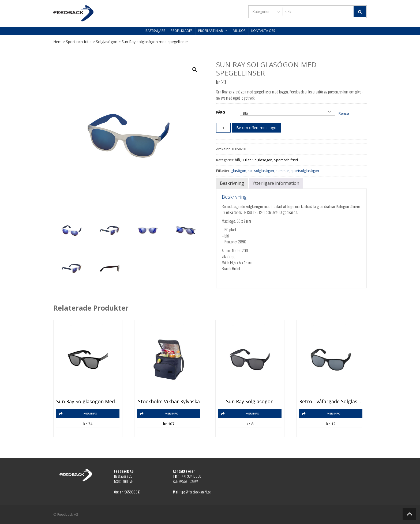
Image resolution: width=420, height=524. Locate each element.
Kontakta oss (263, 31)
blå (237, 160)
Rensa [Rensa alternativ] (344, 113)
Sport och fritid (79, 42)
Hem (57, 42)
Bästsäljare (155, 31)
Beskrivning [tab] (232, 183)
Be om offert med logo (256, 128)
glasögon (239, 171)
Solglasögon (107, 42)
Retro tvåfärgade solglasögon (331, 402)
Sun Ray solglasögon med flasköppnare (88, 402)
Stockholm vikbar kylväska (169, 402)
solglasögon (264, 171)
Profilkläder (182, 31)
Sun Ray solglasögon (250, 402)
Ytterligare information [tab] (276, 183)
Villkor (239, 31)
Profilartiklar (213, 31)
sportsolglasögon (305, 171)
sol (250, 171)
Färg (221, 112)
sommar (282, 171)
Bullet (246, 160)
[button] (195, 70)
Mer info (90, 413)
